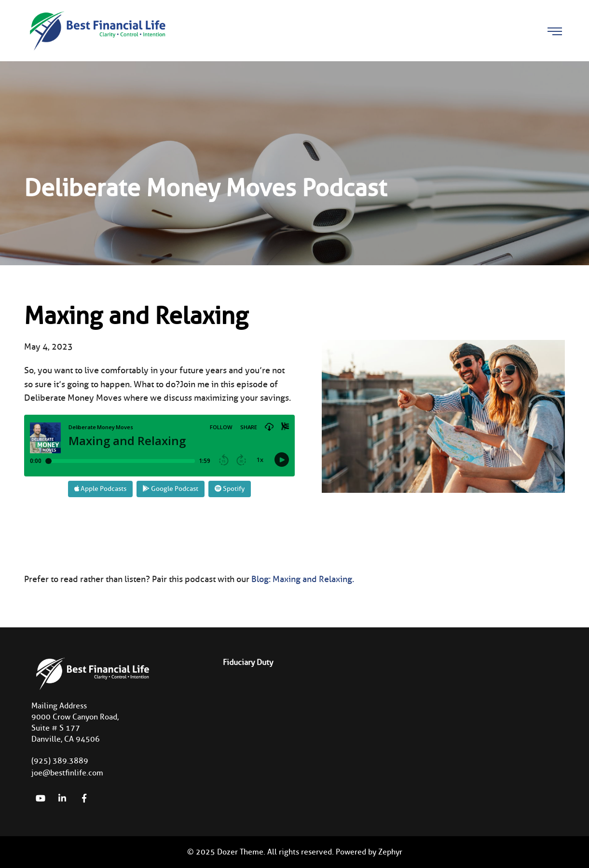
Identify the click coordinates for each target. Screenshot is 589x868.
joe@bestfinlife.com (67, 773)
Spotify (230, 489)
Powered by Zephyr (369, 852)
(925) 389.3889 (60, 761)
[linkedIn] (62, 798)
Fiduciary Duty (248, 662)
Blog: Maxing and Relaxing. (303, 579)
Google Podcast (171, 489)
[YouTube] (41, 798)
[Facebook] (84, 798)
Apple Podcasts (100, 489)
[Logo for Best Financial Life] (96, 30)
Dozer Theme (240, 852)
